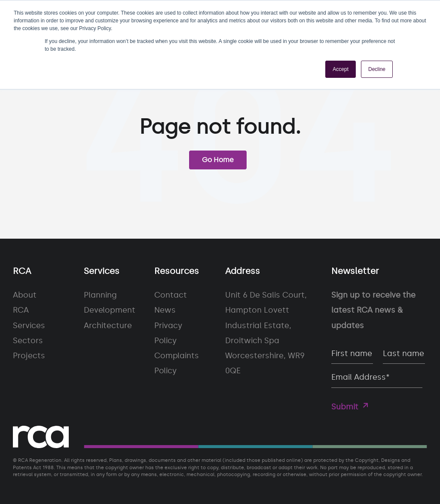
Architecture (108, 326)
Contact (171, 295)
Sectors (28, 341)
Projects (29, 356)
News (165, 310)
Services (29, 326)
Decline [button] (377, 69)
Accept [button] (341, 69)
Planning (100, 295)
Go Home (218, 160)
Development (110, 310)
